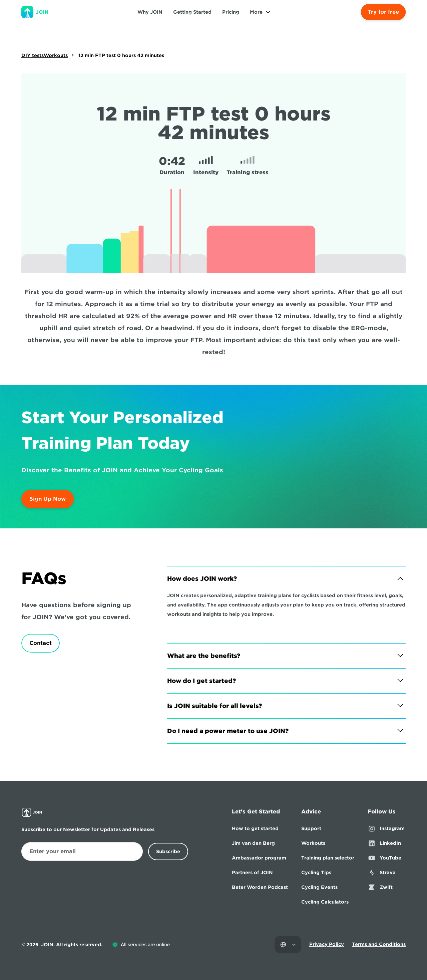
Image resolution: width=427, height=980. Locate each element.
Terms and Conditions (379, 944)
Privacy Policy (327, 944)
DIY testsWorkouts (45, 55)
